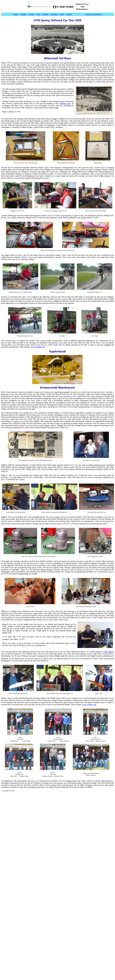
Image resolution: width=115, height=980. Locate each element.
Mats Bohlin (109, 652)
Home (16, 14)
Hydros (32, 14)
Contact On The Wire (94, 14)
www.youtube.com (38, 347)
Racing (69, 14)
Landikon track (65, 103)
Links (62, 14)
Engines (45, 14)
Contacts (54, 14)
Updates (24, 14)
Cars (39, 14)
